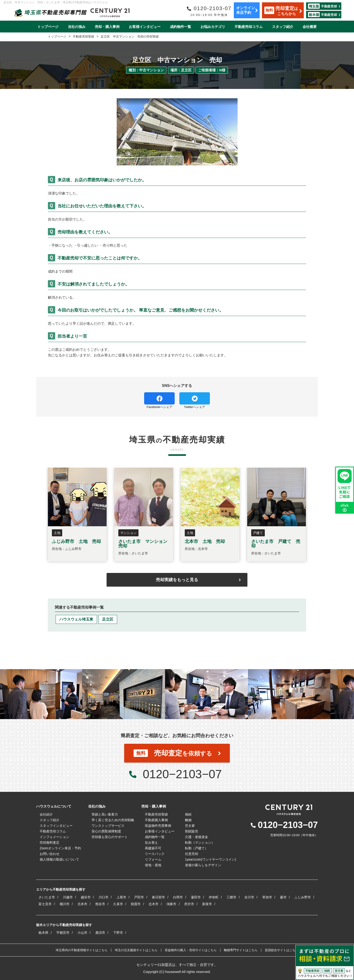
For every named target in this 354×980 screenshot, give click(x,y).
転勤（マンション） (200, 843)
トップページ (48, 27)
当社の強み (77, 27)
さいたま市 (47, 897)
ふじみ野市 (303, 897)
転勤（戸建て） (196, 848)
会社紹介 (46, 814)
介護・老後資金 (196, 837)
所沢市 (189, 904)
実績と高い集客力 (105, 814)
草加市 (267, 897)
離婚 (188, 820)
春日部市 (158, 897)
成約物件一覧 (181, 27)
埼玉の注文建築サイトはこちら (136, 950)
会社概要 (310, 27)
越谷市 (86, 897)
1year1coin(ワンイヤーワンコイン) (211, 859)
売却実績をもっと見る (177, 580)
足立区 (108, 619)
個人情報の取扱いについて (59, 859)
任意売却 (192, 854)
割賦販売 (192, 831)
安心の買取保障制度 (106, 831)
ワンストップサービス (108, 826)
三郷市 (231, 897)
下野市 (118, 933)
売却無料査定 (50, 843)
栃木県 (43, 933)
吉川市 (249, 897)
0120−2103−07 (182, 774)
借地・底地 (153, 865)
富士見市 (45, 904)
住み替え (151, 843)
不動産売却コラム (249, 27)
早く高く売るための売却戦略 (113, 820)
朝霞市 (136, 904)
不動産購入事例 (156, 820)
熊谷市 (100, 904)
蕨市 (283, 897)
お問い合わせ (50, 854)
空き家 (190, 826)
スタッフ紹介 (283, 27)
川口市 (104, 897)
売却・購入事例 (107, 27)
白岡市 (178, 897)
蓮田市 (196, 897)
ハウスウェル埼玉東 (76, 619)
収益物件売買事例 (158, 826)
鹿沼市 (100, 933)
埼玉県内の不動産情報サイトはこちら (82, 950)
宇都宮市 (63, 933)
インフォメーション (54, 837)
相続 (188, 814)
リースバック (155, 854)
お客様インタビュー (145, 27)
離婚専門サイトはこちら (241, 950)
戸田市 (139, 897)
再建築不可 (153, 848)
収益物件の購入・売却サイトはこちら (191, 950)
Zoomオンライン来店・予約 (60, 848)
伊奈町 (214, 897)
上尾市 (121, 897)
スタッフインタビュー (56, 826)
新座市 (207, 904)
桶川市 (65, 904)
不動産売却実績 (156, 814)
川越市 (68, 897)
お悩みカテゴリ (213, 27)
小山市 (82, 933)
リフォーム (153, 859)
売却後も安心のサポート (110, 837)
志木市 (154, 904)
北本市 (82, 904)
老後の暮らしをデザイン (203, 865)
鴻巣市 (171, 904)
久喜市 (118, 904)
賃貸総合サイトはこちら (282, 950)
